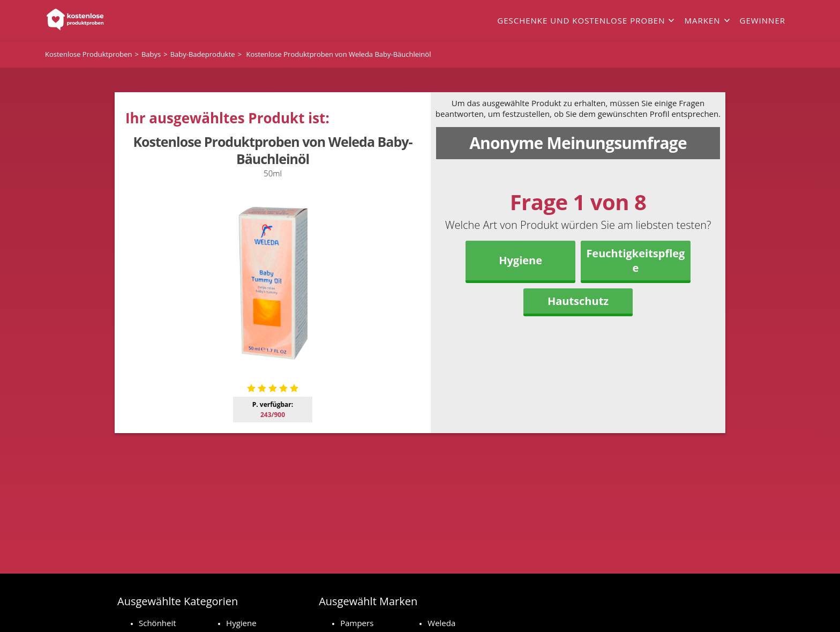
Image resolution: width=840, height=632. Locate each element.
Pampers (357, 623)
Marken (702, 20)
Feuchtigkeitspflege (635, 261)
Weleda (441, 623)
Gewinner (763, 20)
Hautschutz (578, 301)
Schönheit (157, 623)
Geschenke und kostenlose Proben (581, 20)
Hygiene (520, 260)
